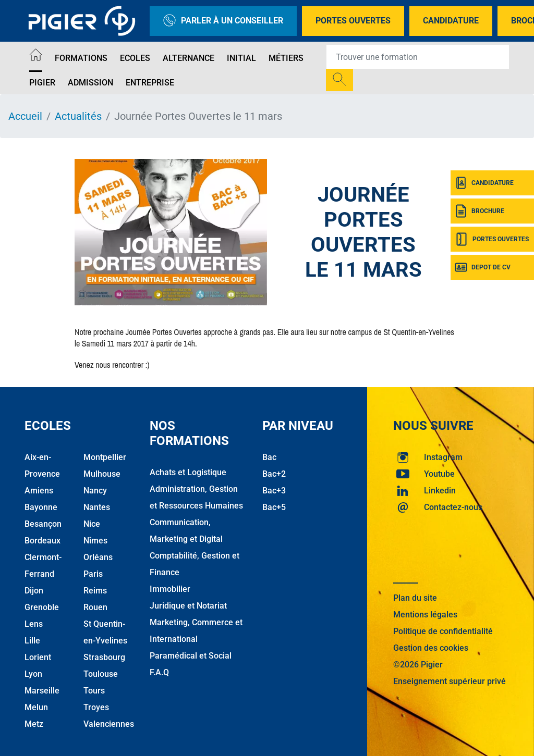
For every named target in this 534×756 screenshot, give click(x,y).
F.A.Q (159, 672)
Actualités (78, 116)
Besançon (43, 524)
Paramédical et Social (191, 656)
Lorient (38, 657)
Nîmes (95, 541)
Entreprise (150, 83)
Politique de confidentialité (443, 631)
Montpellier (105, 457)
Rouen (95, 607)
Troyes (96, 707)
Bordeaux (43, 541)
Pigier (42, 83)
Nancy (95, 491)
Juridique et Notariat (188, 606)
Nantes (97, 507)
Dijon (34, 591)
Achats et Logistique (188, 472)
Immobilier (170, 589)
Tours (94, 691)
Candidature (451, 21)
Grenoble (42, 607)
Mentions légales (425, 615)
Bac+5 (274, 507)
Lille (32, 641)
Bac (269, 457)
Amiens (39, 491)
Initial (241, 58)
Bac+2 (274, 474)
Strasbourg (104, 657)
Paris (93, 574)
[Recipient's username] (418, 57)
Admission (90, 83)
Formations (81, 58)
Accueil (25, 116)
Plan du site (415, 598)
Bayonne (41, 507)
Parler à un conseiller (223, 21)
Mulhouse (102, 474)
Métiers (286, 58)
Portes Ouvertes (353, 21)
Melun (36, 707)
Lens (34, 624)
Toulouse (101, 674)
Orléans (98, 557)
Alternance (189, 58)
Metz (34, 724)
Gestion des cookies (431, 648)
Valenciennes (109, 724)
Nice (92, 524)
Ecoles (135, 58)
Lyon (33, 674)
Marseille (42, 691)
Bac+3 (274, 491)
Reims (95, 591)
